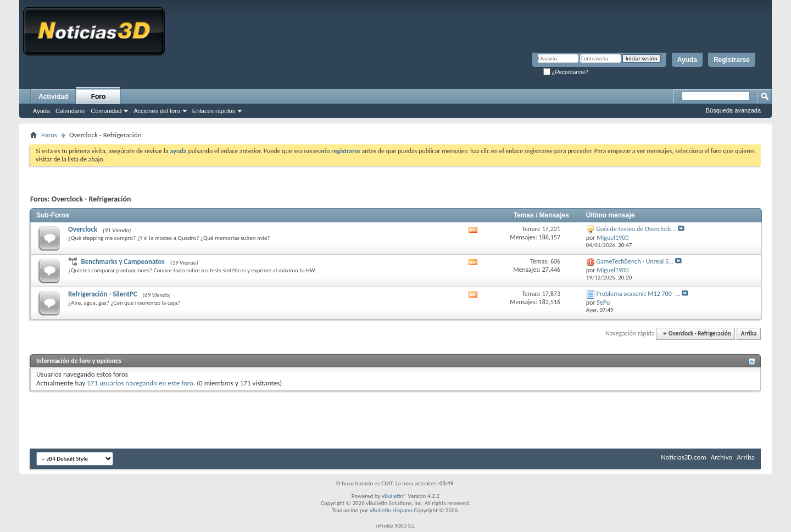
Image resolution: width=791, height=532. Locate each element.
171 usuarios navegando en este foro (140, 383)
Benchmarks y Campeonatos (122, 262)
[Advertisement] (396, 416)
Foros (49, 135)
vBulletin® (394, 496)
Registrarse (732, 60)
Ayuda (687, 60)
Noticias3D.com (683, 457)
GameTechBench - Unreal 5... (635, 261)
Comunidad (106, 111)
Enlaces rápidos (214, 111)
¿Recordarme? (566, 72)
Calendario (70, 111)
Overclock (83, 229)
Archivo (722, 457)
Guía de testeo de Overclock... (636, 229)
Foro (99, 97)
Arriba (749, 334)
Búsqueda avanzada (733, 110)
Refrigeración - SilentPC (103, 294)
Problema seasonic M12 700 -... (639, 294)
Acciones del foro (157, 111)
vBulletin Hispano (391, 510)
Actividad (53, 97)
